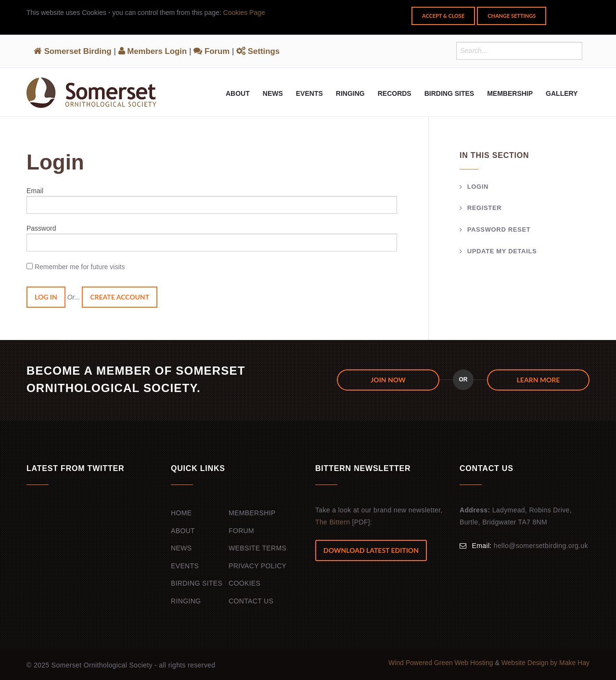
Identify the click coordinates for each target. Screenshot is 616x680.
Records (395, 93)
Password (41, 228)
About (238, 93)
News (273, 93)
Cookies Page (244, 13)
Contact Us (251, 601)
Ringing (350, 93)
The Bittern (333, 522)
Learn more (539, 380)
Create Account (120, 297)
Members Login (153, 51)
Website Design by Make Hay (545, 663)
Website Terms (257, 548)
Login (478, 187)
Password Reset (499, 229)
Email (35, 191)
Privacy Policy (257, 566)
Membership (510, 93)
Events (309, 93)
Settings (258, 51)
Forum (212, 51)
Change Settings (512, 16)
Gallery (562, 93)
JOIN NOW (388, 380)
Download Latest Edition (371, 550)
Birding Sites (449, 93)
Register (485, 208)
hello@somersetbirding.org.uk (541, 546)
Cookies (244, 583)
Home (181, 513)
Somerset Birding (73, 51)
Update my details (502, 251)
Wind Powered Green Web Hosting (442, 663)
